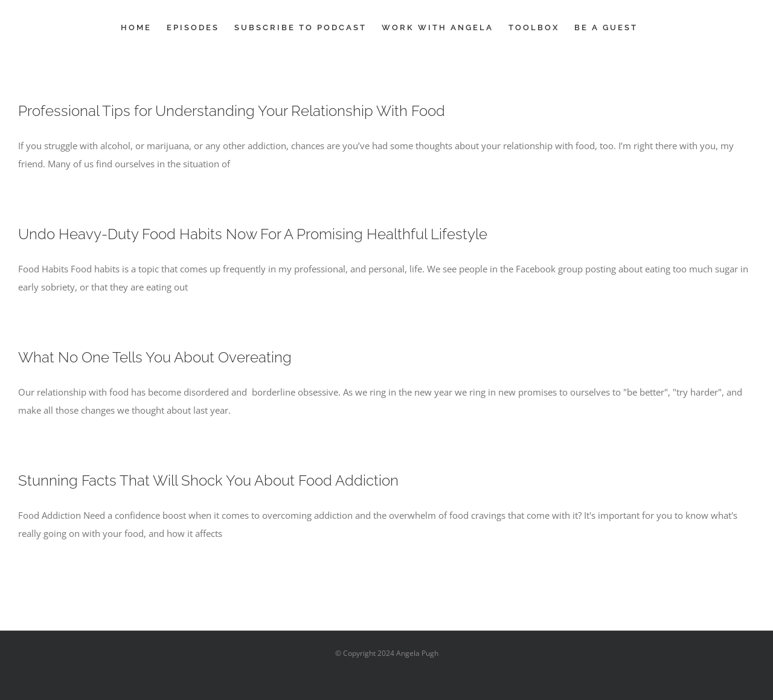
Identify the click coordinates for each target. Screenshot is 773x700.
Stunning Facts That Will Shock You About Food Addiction (208, 480)
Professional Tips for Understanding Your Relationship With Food (232, 111)
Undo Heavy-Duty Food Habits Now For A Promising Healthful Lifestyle (253, 234)
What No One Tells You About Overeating (155, 357)
